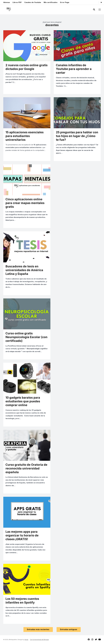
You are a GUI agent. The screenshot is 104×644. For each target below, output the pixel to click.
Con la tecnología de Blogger (39, 640)
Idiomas (7, 2)
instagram (92, 639)
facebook (89, 639)
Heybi (26, 640)
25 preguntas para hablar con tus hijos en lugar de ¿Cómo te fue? (77, 136)
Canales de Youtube (33, 2)
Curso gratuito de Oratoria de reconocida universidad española (26, 468)
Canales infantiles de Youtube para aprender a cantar (74, 69)
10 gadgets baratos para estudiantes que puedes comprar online (23, 401)
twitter (96, 639)
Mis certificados (51, 2)
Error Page (65, 2)
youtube (100, 639)
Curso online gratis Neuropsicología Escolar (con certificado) (26, 337)
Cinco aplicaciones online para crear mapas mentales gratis (25, 203)
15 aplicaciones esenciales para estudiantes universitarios (25, 136)
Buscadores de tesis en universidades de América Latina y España (24, 270)
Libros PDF (17, 2)
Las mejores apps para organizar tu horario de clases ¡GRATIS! (22, 535)
